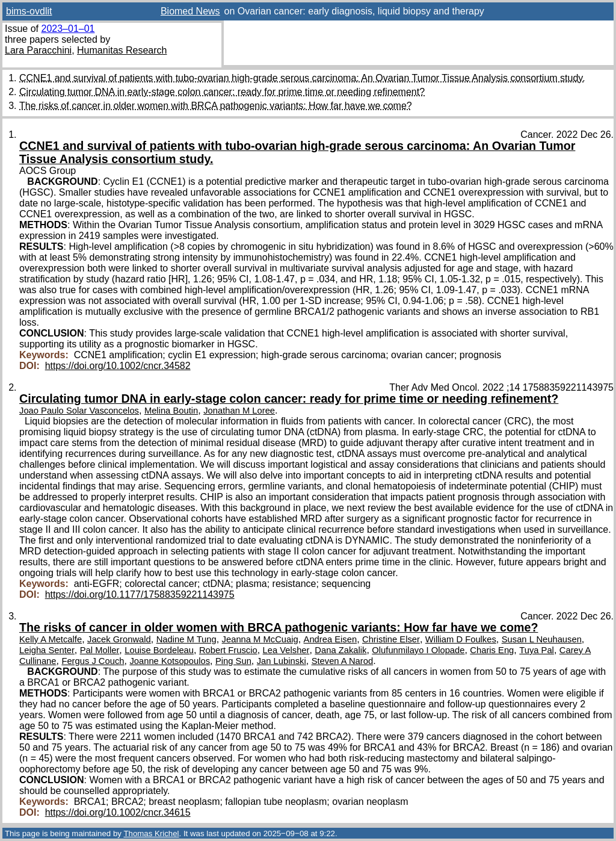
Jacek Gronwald (119, 639)
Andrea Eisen (331, 639)
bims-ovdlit (29, 11)
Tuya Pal (537, 650)
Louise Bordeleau (159, 650)
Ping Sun (233, 661)
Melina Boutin (171, 411)
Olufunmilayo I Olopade (418, 650)
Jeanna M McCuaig (260, 639)
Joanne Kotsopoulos (170, 661)
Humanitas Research (122, 50)
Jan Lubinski (282, 661)
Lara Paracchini (38, 50)
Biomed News (190, 11)
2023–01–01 (68, 29)
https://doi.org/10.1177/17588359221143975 (140, 594)
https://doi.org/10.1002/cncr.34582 (118, 366)
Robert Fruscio (228, 650)
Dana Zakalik (340, 650)
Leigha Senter (47, 650)
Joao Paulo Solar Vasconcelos (79, 411)
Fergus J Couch (93, 661)
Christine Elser (391, 639)
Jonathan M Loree (239, 411)
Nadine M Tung (186, 639)
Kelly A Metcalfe (51, 639)
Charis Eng (492, 650)
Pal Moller (100, 650)
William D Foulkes (461, 639)
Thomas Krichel (151, 833)
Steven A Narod (343, 661)
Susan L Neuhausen (542, 639)
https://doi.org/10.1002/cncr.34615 (118, 812)
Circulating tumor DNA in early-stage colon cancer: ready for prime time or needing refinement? (222, 92)
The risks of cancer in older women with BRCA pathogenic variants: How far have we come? (216, 106)
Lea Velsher (286, 650)
